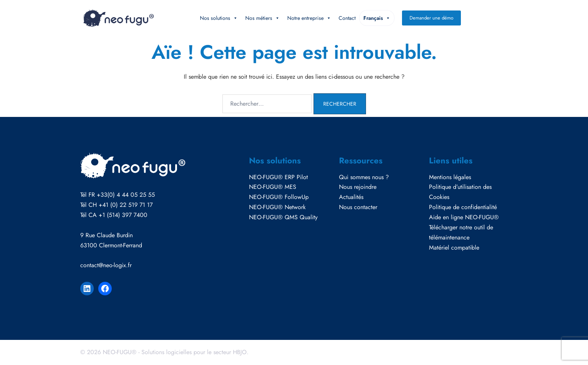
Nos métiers (262, 18)
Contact (347, 18)
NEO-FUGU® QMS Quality (283, 217)
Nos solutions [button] (219, 18)
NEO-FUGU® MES (273, 187)
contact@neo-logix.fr (106, 265)
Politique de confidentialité (463, 207)
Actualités (351, 197)
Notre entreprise (309, 18)
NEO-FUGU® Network (277, 207)
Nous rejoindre (358, 187)
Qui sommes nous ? (364, 177)
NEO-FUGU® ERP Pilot (278, 177)
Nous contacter (358, 207)
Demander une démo (431, 18)
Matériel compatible (454, 248)
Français (377, 18)
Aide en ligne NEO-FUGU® (464, 217)
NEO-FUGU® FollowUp (279, 197)
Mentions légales (450, 177)
